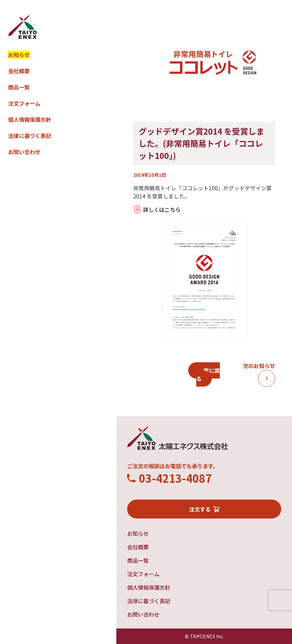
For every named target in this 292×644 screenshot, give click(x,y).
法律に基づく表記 (30, 136)
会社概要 (19, 71)
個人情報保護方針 (30, 119)
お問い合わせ (24, 152)
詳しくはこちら (162, 209)
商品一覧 (19, 87)
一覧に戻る (208, 374)
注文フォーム (24, 103)
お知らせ (19, 55)
